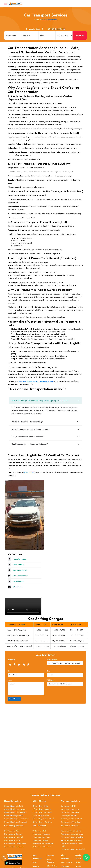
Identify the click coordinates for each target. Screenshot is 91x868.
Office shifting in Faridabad (42, 812)
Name (9, 671)
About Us (36, 866)
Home (36, 20)
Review (10, 680)
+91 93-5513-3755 (54, 29)
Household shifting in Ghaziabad (16, 822)
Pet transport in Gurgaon (41, 834)
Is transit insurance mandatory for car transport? (31, 429)
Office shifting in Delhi (40, 806)
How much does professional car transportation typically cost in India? (39, 400)
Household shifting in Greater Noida (17, 819)
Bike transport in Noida (12, 840)
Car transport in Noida (69, 816)
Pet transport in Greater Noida (43, 844)
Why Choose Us (67, 862)
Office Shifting (52, 866)
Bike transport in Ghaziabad (14, 847)
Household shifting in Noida (14, 816)
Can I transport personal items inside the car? (30, 444)
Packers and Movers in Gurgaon (72, 834)
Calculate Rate (80, 35)
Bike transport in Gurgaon (13, 834)
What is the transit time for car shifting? (27, 422)
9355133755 (29, 473)
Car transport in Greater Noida (72, 819)
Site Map (78, 862)
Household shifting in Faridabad (15, 812)
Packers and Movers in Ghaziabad (73, 849)
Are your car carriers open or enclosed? (28, 437)
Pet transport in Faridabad (42, 837)
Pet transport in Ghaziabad (42, 847)
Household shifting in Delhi (13, 806)
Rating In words (52, 659)
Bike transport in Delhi (12, 831)
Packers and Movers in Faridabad (73, 837)
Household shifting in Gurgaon (15, 809)
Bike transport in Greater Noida (15, 844)
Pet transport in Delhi (40, 831)
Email (49, 671)
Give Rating (11, 659)
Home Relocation (51, 861)
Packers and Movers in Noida (71, 840)
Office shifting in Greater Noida (44, 819)
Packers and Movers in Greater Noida (72, 845)
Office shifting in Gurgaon (42, 809)
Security (78, 866)
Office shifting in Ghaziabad (42, 822)
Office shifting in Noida (41, 816)
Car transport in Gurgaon (70, 809)
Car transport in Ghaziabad (71, 822)
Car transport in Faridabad (70, 812)
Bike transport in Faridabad (13, 837)
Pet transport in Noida (40, 840)
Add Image (51, 680)
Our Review (65, 866)
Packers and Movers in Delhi (71, 831)
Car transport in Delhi (68, 806)
